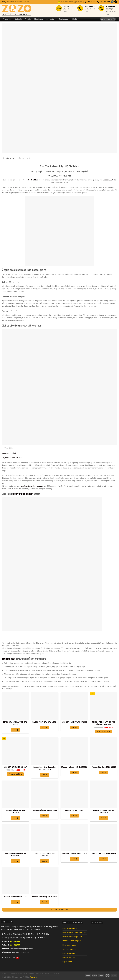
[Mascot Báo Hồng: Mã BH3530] (45, 881)
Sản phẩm (51, 19)
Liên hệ (74, 19)
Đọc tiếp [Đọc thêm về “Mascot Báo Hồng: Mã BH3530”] (45, 902)
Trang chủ (7, 19)
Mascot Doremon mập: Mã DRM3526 (15, 855)
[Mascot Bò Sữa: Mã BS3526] (15, 881)
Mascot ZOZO (108, 180)
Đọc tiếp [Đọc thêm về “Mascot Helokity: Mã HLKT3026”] (74, 772)
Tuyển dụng (64, 19)
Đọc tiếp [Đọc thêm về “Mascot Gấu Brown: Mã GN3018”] (15, 818)
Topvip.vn (34, 977)
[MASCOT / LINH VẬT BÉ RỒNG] (74, 706)
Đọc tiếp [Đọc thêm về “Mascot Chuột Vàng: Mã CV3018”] (45, 861)
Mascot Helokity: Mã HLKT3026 (74, 767)
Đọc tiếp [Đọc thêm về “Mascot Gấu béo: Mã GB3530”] (45, 816)
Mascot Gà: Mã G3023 (74, 810)
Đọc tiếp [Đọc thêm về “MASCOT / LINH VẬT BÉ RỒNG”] (74, 727)
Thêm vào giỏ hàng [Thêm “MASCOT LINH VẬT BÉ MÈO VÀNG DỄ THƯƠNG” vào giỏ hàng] (104, 732)
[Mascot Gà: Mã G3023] (74, 794)
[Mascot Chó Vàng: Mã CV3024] (74, 837)
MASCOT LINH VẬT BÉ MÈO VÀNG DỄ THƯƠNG (104, 723)
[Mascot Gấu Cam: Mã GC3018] (104, 751)
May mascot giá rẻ (9, 453)
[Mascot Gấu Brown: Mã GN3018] (15, 794)
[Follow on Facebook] (112, 2)
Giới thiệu (18, 19)
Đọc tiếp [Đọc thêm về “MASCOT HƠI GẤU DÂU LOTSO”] (45, 727)
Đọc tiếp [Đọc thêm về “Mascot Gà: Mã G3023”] (74, 816)
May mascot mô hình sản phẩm (74, 933)
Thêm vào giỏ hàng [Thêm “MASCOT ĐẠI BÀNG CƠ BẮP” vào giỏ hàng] (15, 774)
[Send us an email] (116, 2)
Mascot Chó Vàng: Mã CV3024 (74, 853)
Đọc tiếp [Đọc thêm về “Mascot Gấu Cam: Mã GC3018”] (104, 772)
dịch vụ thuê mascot (23, 494)
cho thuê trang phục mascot (32, 486)
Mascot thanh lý (69, 957)
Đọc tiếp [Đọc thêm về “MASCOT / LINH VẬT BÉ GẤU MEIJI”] (15, 730)
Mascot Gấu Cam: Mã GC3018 (104, 767)
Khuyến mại (39, 19)
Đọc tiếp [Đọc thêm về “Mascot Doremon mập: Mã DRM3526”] (15, 861)
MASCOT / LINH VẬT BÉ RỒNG (74, 722)
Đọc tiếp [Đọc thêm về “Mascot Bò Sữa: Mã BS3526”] (15, 902)
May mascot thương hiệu (72, 941)
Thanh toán (30, 974)
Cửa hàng (22, 974)
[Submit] (114, 19)
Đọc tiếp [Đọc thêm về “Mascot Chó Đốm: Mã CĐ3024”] (104, 859)
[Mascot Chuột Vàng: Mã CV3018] (45, 837)
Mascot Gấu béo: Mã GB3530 (45, 810)
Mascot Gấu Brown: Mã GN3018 (15, 811)
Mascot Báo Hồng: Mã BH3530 (45, 897)
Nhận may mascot (69, 945)
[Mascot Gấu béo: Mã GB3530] (45, 794)
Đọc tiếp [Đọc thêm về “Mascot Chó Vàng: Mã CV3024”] (74, 859)
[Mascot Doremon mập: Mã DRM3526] (15, 837)
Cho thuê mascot (69, 949)
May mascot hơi (69, 953)
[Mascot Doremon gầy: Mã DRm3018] (104, 794)
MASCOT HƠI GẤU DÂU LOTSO (45, 722)
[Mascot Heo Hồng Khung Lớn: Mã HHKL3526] (45, 751)
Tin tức (28, 19)
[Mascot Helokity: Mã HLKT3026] (74, 751)
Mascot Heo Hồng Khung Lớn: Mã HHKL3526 (45, 768)
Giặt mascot (67, 962)
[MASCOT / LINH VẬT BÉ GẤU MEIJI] (15, 706)
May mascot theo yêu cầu (12, 458)
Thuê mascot (8, 659)
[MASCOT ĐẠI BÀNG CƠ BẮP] (15, 751)
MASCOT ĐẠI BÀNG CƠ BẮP (15, 767)
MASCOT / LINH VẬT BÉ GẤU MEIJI (15, 723)
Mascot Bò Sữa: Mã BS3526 (15, 897)
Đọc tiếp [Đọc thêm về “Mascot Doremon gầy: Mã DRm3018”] (104, 818)
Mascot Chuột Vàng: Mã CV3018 (45, 855)
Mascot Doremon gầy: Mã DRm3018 (104, 811)
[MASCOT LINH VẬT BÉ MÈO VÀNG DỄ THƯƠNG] (104, 706)
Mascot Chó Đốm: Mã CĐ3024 (104, 853)
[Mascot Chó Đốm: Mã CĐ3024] (104, 837)
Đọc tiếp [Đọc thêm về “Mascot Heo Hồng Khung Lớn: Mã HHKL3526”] (45, 775)
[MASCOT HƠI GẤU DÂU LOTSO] (45, 706)
